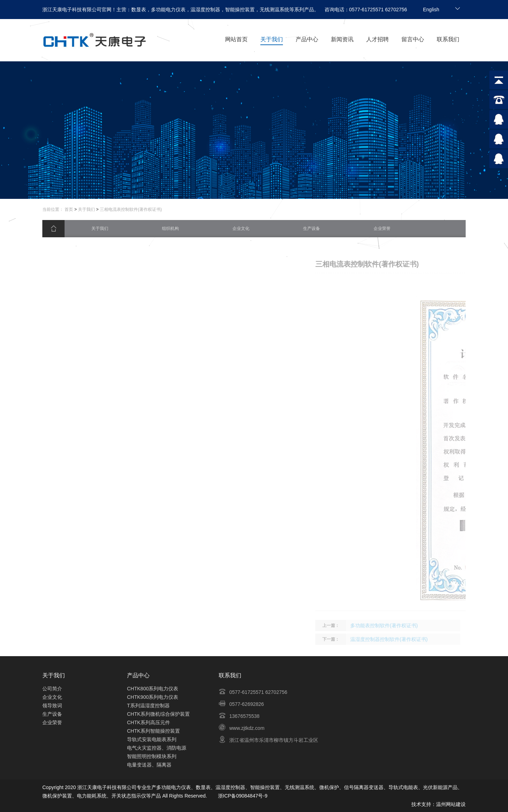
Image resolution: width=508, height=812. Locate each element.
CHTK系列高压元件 (149, 722)
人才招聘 (377, 39)
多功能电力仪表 (174, 787)
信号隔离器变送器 (364, 787)
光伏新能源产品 (440, 787)
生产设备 (52, 714)
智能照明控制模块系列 (152, 756)
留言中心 (413, 39)
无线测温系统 (300, 787)
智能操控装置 (265, 787)
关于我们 (272, 39)
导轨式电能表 (403, 787)
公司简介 (52, 689)
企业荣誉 (52, 722)
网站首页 (236, 39)
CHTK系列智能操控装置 (153, 731)
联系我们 (448, 39)
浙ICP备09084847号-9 (243, 796)
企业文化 (52, 697)
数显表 (203, 787)
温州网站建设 (451, 804)
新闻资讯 (342, 39)
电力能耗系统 (92, 796)
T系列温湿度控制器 (148, 706)
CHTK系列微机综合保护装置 (158, 714)
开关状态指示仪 (129, 796)
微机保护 (329, 787)
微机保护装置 (57, 796)
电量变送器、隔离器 (149, 765)
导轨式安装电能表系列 (152, 739)
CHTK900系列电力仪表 (153, 697)
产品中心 (307, 39)
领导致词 (52, 706)
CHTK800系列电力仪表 (153, 689)
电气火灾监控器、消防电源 (157, 748)
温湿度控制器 (230, 787)
